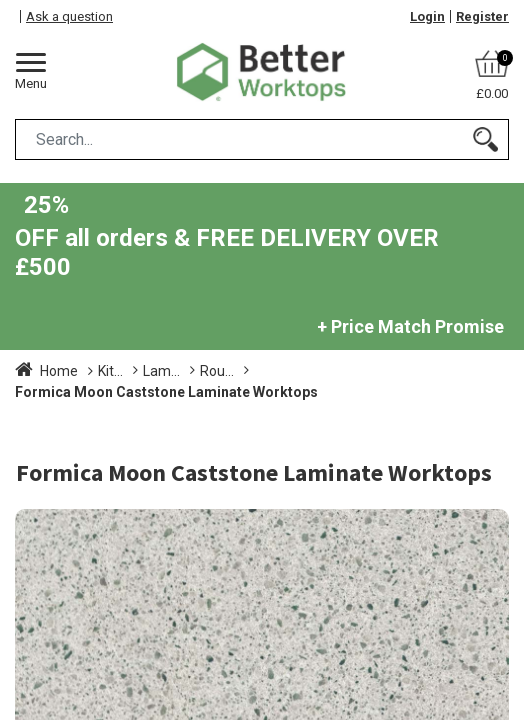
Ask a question (69, 16)
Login (427, 16)
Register (482, 16)
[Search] (485, 139)
